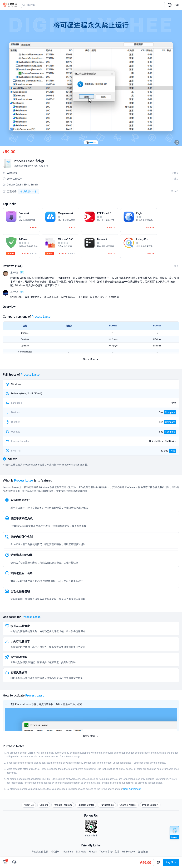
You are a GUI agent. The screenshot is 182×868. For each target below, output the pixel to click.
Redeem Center (86, 805)
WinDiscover (129, 852)
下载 (173, 451)
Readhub (68, 852)
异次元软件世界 (40, 852)
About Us (29, 805)
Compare (170, 412)
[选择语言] (170, 5)
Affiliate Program (63, 805)
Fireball (93, 852)
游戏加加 (143, 852)
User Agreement (132, 789)
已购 (177, 5)
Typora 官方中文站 (109, 852)
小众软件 (56, 852)
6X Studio (81, 852)
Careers (44, 805)
